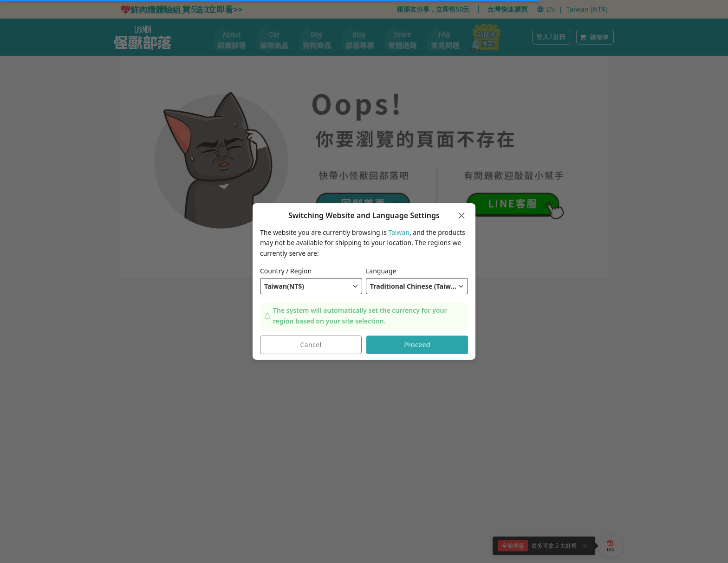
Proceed (417, 345)
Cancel (311, 345)
